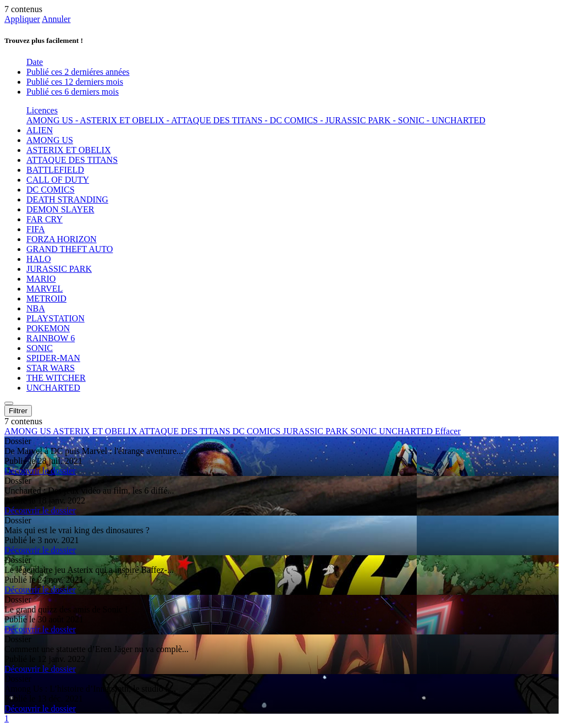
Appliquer (22, 19)
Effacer (448, 431)
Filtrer (18, 411)
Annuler (56, 19)
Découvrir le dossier (40, 471)
